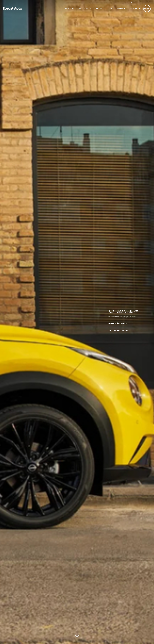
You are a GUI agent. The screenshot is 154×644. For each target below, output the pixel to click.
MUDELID (69, 8)
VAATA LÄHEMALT (117, 323)
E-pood (99, 8)
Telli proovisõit (118, 330)
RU (149, 2)
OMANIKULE (134, 8)
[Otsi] (132, 2)
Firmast (110, 8)
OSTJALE (121, 8)
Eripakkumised (85, 8)
